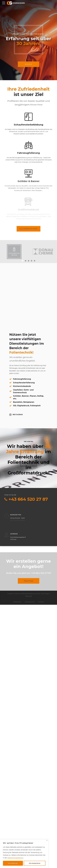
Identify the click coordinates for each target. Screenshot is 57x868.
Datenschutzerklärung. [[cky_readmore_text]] (15, 858)
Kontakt (41, 602)
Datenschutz (30, 602)
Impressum (17, 602)
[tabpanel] (14, 252)
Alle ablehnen (13, 863)
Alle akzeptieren (35, 863)
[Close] (47, 840)
